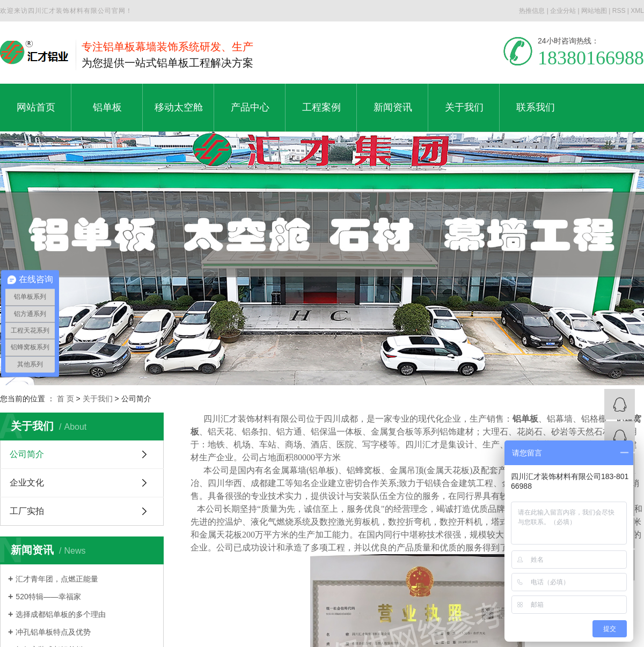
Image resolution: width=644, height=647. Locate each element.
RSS (619, 11)
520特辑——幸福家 (48, 597)
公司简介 (27, 454)
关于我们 (98, 399)
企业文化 (27, 483)
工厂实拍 (27, 511)
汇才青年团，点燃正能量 (57, 579)
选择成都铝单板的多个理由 (61, 614)
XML (637, 11)
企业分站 (563, 11)
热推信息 (532, 11)
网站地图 (594, 11)
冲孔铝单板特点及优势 (53, 632)
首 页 (65, 399)
